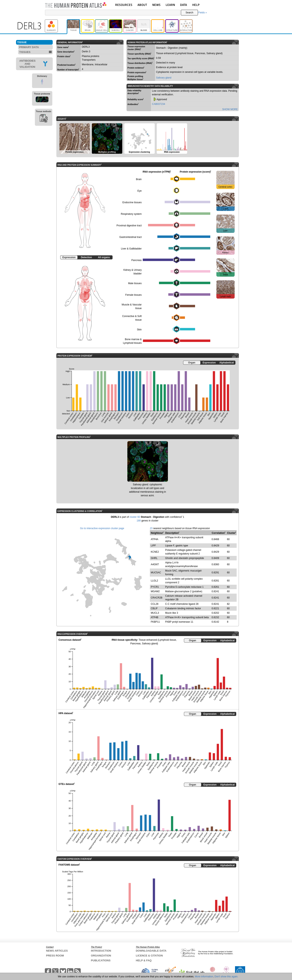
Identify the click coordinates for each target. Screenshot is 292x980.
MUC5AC (156, 573)
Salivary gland (164, 78)
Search (189, 13)
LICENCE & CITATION (149, 956)
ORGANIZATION (101, 956)
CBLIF (154, 608)
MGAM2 (155, 591)
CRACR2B (157, 598)
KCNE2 (155, 552)
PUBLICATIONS (101, 960)
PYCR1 (155, 587)
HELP (196, 5)
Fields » (203, 13)
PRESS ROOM (55, 956)
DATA (184, 5)
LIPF (153, 546)
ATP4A (155, 539)
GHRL (154, 558)
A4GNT (155, 564)
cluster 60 (135, 517)
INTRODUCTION (101, 951)
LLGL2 (155, 581)
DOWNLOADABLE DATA (151, 951)
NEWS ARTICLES (57, 951)
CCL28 (155, 604)
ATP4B (155, 617)
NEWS (156, 5)
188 (139, 521)
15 (151, 528)
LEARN (170, 5)
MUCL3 (155, 613)
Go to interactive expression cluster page (102, 528)
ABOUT (142, 5)
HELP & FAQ (144, 960)
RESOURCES (124, 5)
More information (204, 977)
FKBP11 (155, 622)
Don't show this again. (226, 977)
